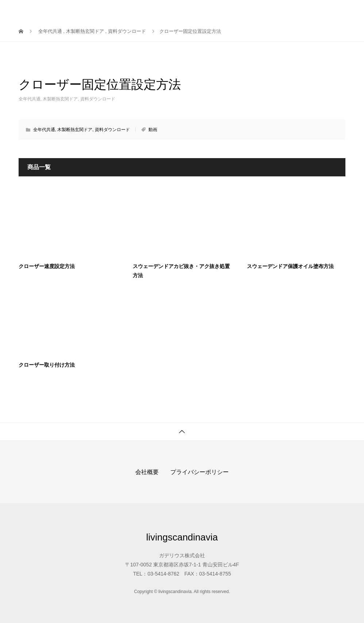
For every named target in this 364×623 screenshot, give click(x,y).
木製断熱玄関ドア (60, 99)
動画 (153, 130)
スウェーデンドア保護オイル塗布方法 (290, 266)
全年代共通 (30, 99)
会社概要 (147, 472)
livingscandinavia (56, 11)
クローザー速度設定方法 (47, 266)
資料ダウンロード (98, 99)
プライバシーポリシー (200, 472)
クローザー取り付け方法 (47, 365)
